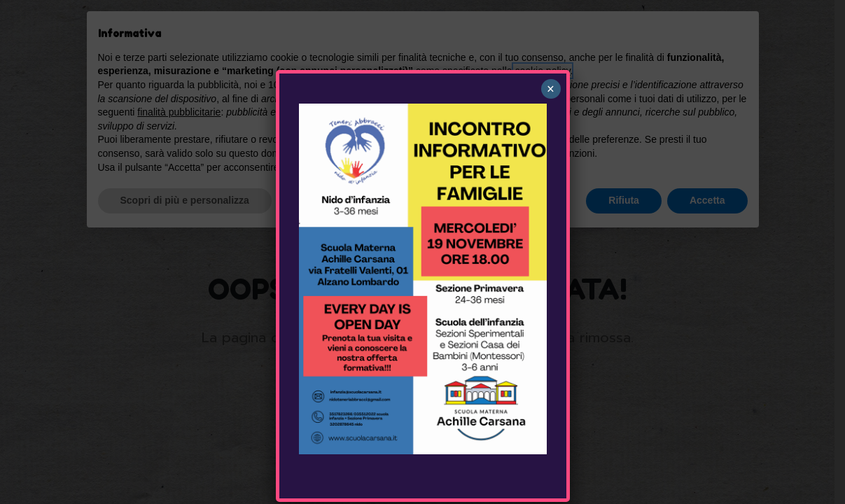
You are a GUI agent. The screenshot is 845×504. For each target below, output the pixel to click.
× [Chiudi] (551, 89)
